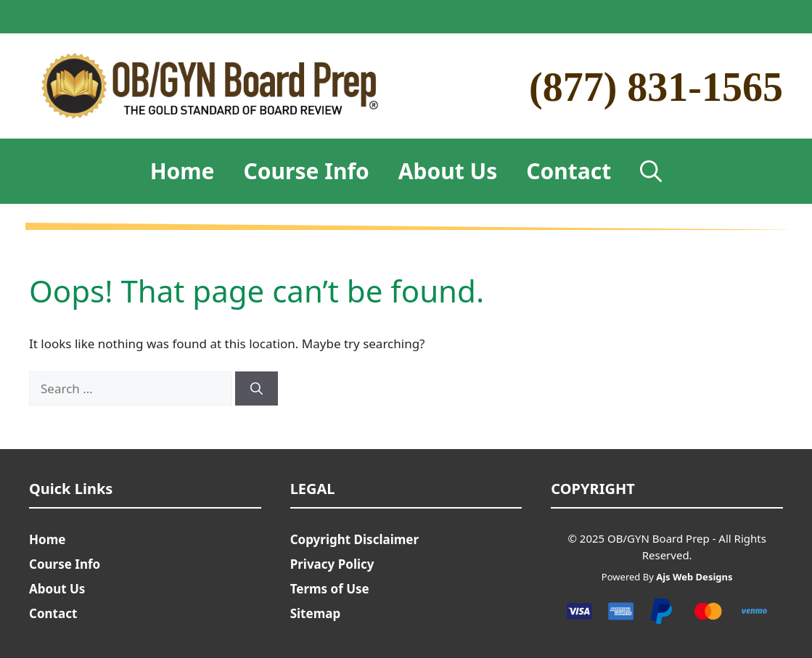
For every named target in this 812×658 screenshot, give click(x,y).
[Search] (257, 389)
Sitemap (315, 613)
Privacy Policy (332, 564)
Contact (569, 171)
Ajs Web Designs (694, 577)
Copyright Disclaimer (354, 539)
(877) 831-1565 (656, 87)
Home (183, 171)
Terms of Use (330, 589)
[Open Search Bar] (651, 171)
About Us (448, 171)
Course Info (307, 171)
